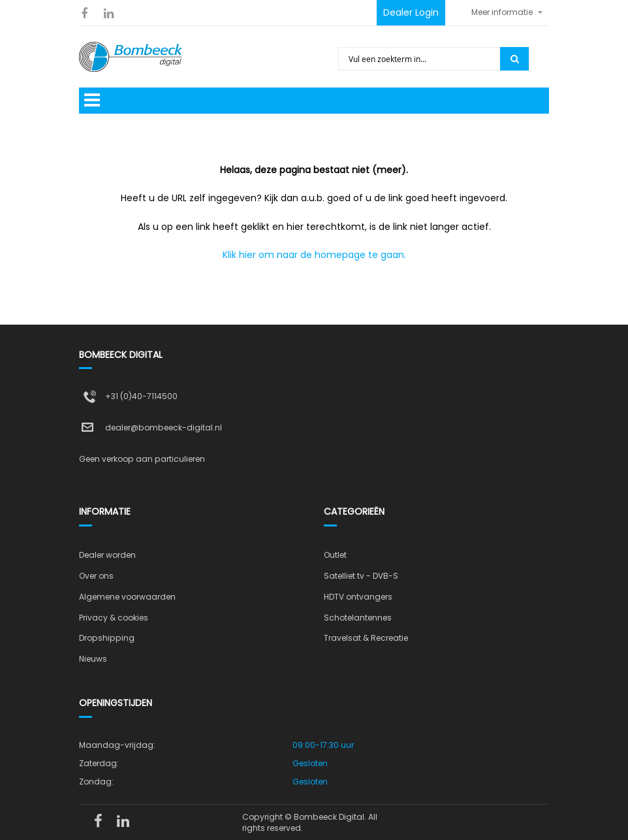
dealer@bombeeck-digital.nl (164, 428)
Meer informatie (502, 12)
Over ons (96, 576)
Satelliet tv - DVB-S (361, 576)
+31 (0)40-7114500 (141, 396)
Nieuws (93, 659)
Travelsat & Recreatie (366, 638)
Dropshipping (107, 638)
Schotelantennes (358, 618)
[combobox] (420, 59)
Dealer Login (411, 12)
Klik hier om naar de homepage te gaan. (314, 255)
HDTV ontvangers (358, 597)
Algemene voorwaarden (127, 597)
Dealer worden (107, 555)
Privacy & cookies (114, 618)
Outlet (335, 555)
